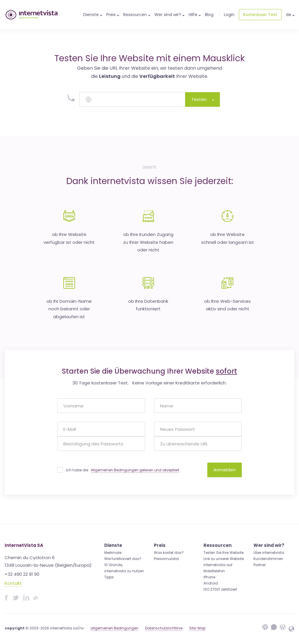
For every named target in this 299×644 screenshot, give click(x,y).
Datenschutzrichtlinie (164, 628)
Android (211, 583)
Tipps (109, 577)
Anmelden (225, 470)
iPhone (209, 577)
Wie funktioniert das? (123, 559)
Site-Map (197, 628)
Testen (202, 99)
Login (229, 15)
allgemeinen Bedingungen (114, 628)
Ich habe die (123, 470)
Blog (209, 15)
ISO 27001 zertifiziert (220, 589)
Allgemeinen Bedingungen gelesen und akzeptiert (135, 470)
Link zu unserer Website (224, 559)
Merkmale (113, 553)
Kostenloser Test (260, 15)
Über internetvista (269, 553)
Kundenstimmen (268, 559)
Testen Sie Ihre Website (224, 553)
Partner (260, 565)
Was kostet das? (169, 553)
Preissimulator (166, 559)
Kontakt (13, 583)
